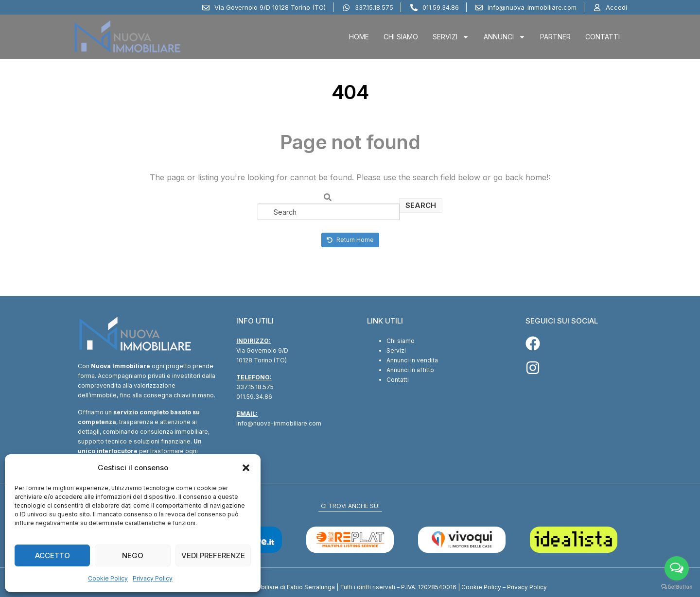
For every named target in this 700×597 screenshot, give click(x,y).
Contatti (603, 37)
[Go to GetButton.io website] (677, 587)
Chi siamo (401, 341)
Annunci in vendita (412, 360)
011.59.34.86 (254, 397)
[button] (246, 468)
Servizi (451, 37)
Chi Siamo (401, 37)
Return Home (350, 240)
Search (421, 205)
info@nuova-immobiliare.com (279, 423)
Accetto (52, 555)
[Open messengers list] (677, 568)
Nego (133, 555)
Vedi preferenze (213, 555)
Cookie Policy (108, 578)
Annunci (505, 37)
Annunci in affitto (410, 370)
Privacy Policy (153, 578)
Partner (555, 37)
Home (359, 37)
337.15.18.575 (255, 387)
